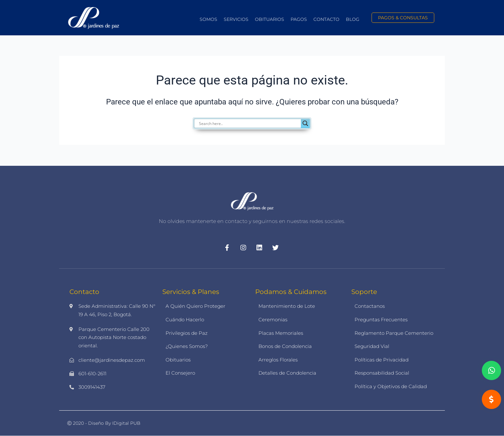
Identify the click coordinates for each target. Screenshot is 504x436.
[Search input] (249, 123)
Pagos (299, 19)
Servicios (236, 19)
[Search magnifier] (305, 123)
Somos (208, 19)
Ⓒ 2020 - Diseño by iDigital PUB (104, 423)
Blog (353, 19)
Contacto (326, 19)
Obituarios (270, 19)
